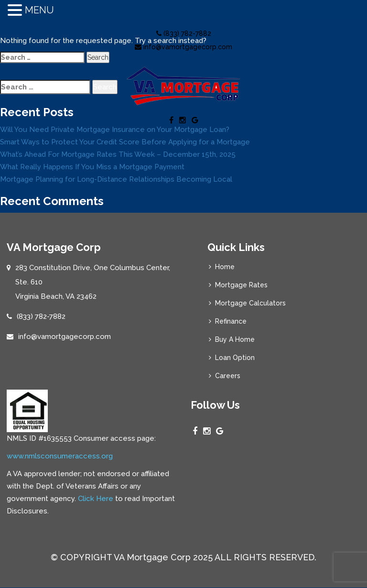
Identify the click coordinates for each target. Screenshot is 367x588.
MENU (39, 10)
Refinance (231, 321)
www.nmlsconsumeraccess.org (60, 456)
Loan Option (235, 358)
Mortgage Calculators (250, 303)
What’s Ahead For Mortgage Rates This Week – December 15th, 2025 (118, 154)
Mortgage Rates (241, 285)
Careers (228, 376)
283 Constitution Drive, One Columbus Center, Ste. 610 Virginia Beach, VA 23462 (93, 282)
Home (225, 267)
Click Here (96, 499)
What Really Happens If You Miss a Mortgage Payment (92, 167)
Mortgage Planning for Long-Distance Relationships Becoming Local (116, 179)
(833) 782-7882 (184, 33)
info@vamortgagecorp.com (183, 47)
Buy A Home (235, 339)
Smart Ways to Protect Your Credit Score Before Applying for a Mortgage (125, 142)
